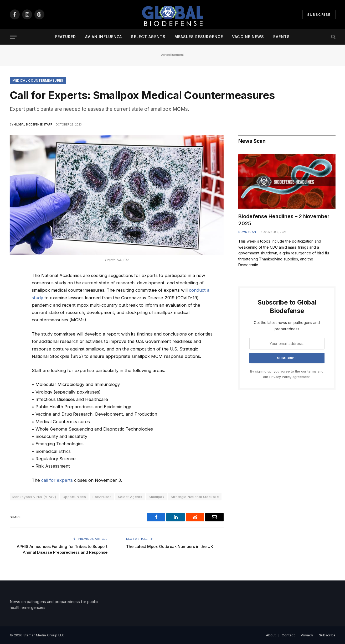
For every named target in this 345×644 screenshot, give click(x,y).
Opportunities (74, 497)
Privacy (307, 635)
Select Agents (148, 37)
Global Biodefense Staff (33, 124)
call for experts (57, 480)
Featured (66, 37)
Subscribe (319, 14)
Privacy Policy (280, 377)
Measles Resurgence (199, 37)
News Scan (247, 232)
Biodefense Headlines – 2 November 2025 (284, 220)
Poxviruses (102, 497)
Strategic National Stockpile (195, 497)
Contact (288, 635)
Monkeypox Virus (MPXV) (34, 497)
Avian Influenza (104, 37)
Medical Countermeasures (38, 80)
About (271, 635)
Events (282, 37)
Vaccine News (248, 37)
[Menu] (13, 37)
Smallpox (156, 497)
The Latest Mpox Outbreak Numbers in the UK (170, 546)
